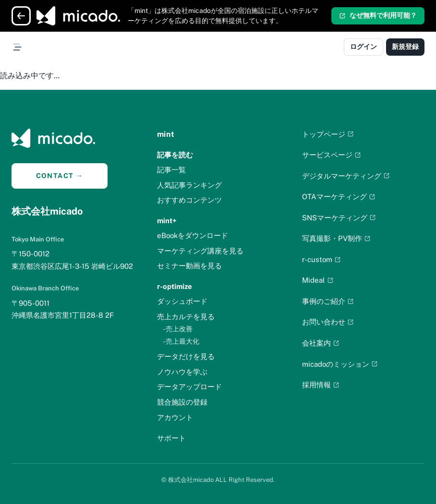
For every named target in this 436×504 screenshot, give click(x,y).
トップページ (328, 134)
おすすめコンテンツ (189, 200)
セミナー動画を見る (189, 266)
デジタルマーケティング (346, 176)
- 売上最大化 (181, 341)
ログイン (363, 47)
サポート (171, 438)
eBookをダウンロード (193, 235)
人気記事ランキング (189, 185)
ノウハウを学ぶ (182, 372)
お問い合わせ (328, 322)
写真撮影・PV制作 (336, 238)
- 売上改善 (178, 329)
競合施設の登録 (182, 402)
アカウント (175, 417)
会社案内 (321, 343)
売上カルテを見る (186, 317)
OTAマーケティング (339, 197)
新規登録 (405, 47)
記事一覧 (171, 170)
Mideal (318, 280)
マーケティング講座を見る (200, 251)
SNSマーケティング (339, 218)
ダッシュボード (182, 301)
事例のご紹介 (328, 301)
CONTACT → (60, 176)
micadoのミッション (340, 364)
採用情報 (321, 385)
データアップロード (189, 387)
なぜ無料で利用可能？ (378, 15)
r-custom (321, 259)
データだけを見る (186, 356)
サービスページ (332, 155)
